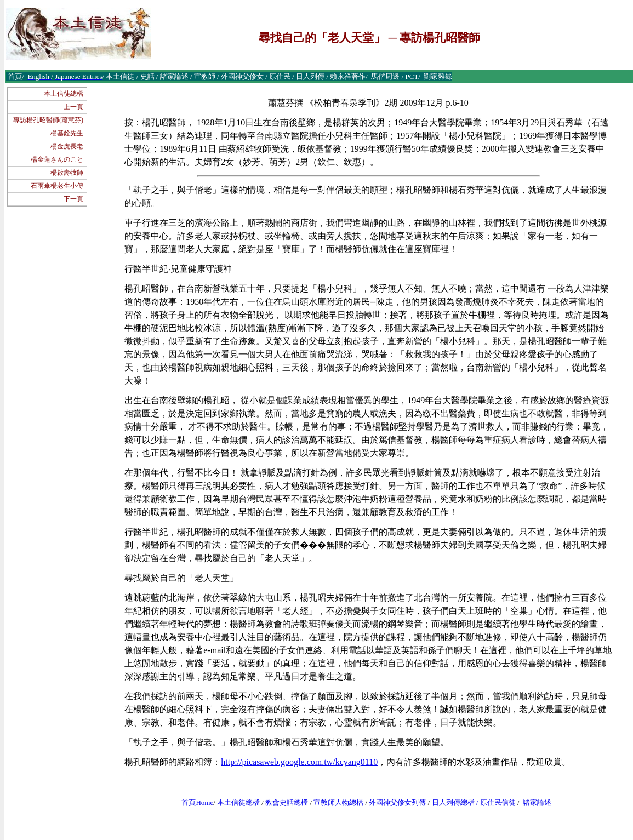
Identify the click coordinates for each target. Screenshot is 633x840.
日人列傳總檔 (453, 802)
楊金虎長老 (67, 146)
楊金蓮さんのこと (57, 159)
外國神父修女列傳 (397, 802)
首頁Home (197, 802)
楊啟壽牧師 (67, 173)
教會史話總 (283, 802)
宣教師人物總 (335, 802)
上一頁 (73, 107)
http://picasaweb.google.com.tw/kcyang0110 (299, 762)
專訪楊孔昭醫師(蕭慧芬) (48, 120)
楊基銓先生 (67, 133)
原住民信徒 (498, 802)
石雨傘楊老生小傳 (57, 186)
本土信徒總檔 (64, 94)
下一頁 (73, 199)
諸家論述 (537, 802)
